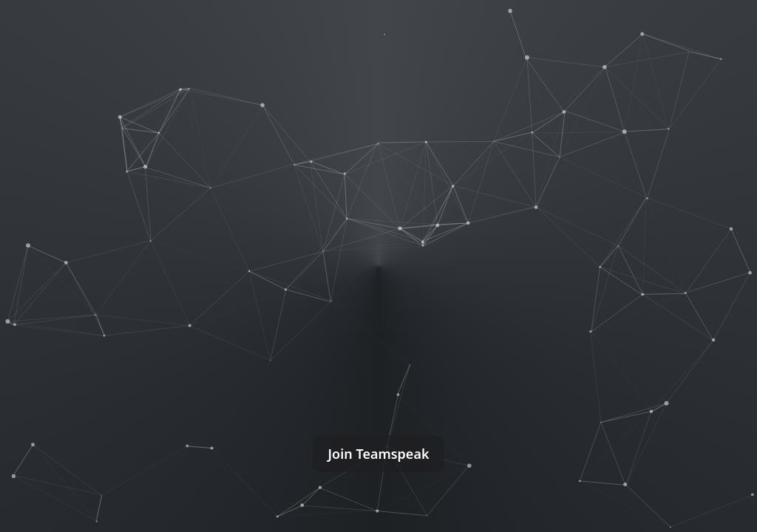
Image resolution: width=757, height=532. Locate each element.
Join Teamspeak (378, 454)
